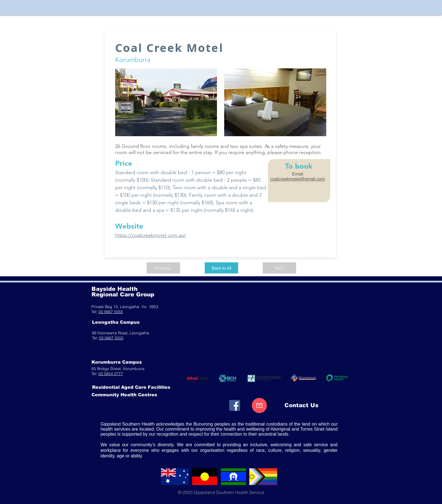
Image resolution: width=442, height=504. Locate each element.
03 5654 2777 (111, 374)
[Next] (279, 268)
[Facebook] (235, 405)
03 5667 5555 (111, 312)
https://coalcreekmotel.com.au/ (151, 235)
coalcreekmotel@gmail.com (298, 179)
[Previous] (163, 268)
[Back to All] (221, 268)
